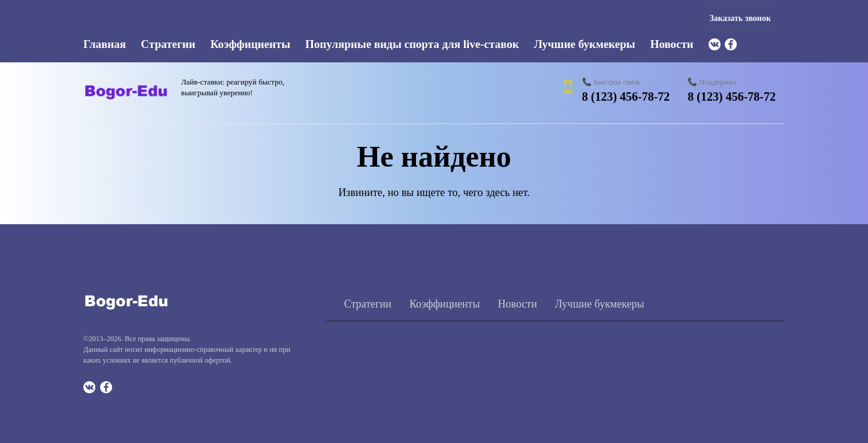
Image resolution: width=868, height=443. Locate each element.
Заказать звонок (740, 18)
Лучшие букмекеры (585, 44)
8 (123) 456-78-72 (626, 97)
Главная (105, 44)
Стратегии (168, 44)
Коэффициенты (250, 44)
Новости (672, 44)
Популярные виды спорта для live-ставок (412, 44)
